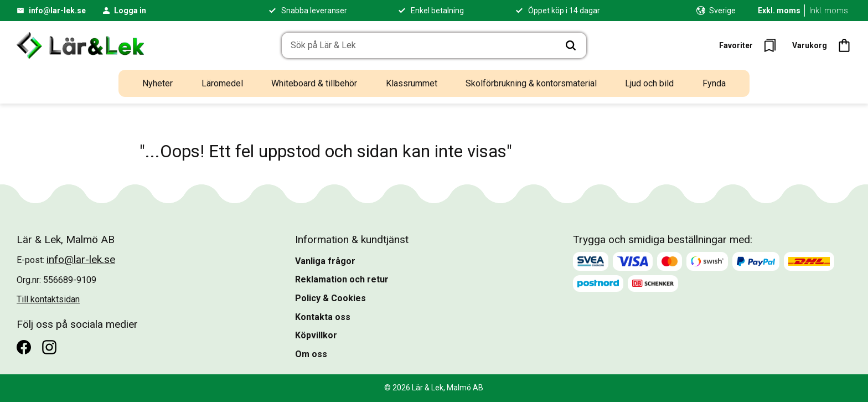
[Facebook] (24, 347)
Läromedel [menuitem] (222, 83)
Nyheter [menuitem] (157, 83)
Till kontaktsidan (48, 299)
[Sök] (571, 45)
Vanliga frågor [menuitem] (325, 261)
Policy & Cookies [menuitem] (330, 298)
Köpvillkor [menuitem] (316, 335)
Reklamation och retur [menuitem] (342, 279)
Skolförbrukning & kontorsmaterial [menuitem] (531, 83)
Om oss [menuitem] (311, 354)
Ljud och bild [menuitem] (649, 83)
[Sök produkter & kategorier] (418, 45)
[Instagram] (49, 347)
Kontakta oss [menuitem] (323, 317)
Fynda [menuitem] (714, 83)
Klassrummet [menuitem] (412, 83)
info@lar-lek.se (57, 11)
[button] (751, 45)
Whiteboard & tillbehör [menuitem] (314, 83)
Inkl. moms (829, 11)
